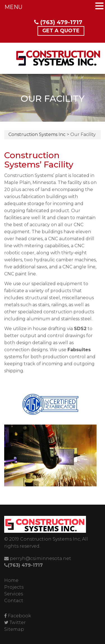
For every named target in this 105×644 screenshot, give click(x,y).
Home (11, 580)
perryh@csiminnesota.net (38, 558)
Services (14, 594)
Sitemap (14, 629)
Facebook (19, 616)
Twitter (18, 623)
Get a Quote (61, 31)
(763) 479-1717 (58, 22)
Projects (14, 587)
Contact (14, 601)
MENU (13, 7)
